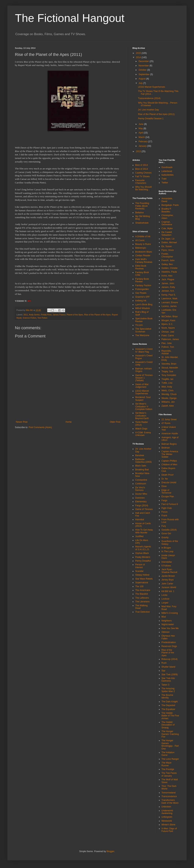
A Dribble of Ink (143, 236)
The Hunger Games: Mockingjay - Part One (170, 745)
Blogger (110, 851)
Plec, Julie (167, 343)
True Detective (143, 612)
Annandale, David (167, 200)
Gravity (165, 537)
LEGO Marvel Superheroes (152, 87)
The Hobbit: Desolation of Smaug (168, 725)
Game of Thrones (144, 509)
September (144, 74)
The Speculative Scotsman (143, 330)
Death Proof (168, 475)
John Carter (167, 584)
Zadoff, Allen (168, 406)
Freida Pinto (46, 315)
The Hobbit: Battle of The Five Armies (170, 716)
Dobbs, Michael (169, 242)
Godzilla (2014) (169, 530)
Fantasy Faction (143, 285)
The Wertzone (142, 335)
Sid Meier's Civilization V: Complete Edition (144, 407)
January (143, 146)
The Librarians (142, 602)
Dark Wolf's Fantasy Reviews (144, 261)
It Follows (166, 566)
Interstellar (167, 562)
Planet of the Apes (75, 315)
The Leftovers (142, 598)
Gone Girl (166, 534)
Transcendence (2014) (149, 98)
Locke (165, 595)
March (142, 137)
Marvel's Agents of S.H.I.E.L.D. (143, 548)
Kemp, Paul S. (169, 295)
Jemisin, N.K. (168, 291)
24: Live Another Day (148, 110)
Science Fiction (30, 318)
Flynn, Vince (168, 250)
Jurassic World (169, 587)
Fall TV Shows (142, 176)
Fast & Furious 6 (170, 504)
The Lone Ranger (170, 759)
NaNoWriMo (168, 175)
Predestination (169, 642)
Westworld (167, 821)
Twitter (165, 183)
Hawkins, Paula (169, 272)
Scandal (139, 571)
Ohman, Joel (168, 332)
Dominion (140, 498)
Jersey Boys (168, 580)
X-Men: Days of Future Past (169, 830)
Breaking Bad (142, 470)
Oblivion (166, 632)
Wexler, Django (169, 398)
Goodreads (167, 167)
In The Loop (168, 551)
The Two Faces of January (169, 774)
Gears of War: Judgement (142, 386)
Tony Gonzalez (169, 375)
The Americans (143, 590)
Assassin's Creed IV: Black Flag (144, 350)
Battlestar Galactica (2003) (143, 461)
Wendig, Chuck (169, 394)
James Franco (59, 315)
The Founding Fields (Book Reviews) (142, 206)
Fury (164, 526)
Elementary (141, 502)
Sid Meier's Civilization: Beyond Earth (142, 416)
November (144, 66)
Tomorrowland (169, 793)
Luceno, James (169, 306)
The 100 (139, 586)
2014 (139, 57)
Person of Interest (140, 566)
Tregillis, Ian (168, 379)
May (141, 128)
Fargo (164, 500)
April (141, 133)
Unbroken (166, 807)
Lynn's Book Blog (144, 305)
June (141, 124)
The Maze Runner (166, 764)
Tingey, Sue (167, 371)
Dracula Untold (169, 483)
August (142, 79)
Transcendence (169, 796)
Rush (164, 663)
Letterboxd (167, 171)
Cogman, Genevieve (167, 223)
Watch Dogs (141, 429)
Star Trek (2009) (170, 675)
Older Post (115, 422)
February (143, 142)
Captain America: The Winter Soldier (170, 454)
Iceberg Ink (141, 301)
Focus (165, 512)
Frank (164, 516)
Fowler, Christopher (167, 255)
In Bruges (166, 548)
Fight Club (167, 508)
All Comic (140, 240)
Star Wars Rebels (144, 579)
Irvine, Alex (167, 276)
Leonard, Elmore (170, 302)
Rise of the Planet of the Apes (97, 315)
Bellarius (140, 213)
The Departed (168, 705)
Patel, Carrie (168, 336)
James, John (168, 283)
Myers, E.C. (167, 324)
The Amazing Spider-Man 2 (168, 690)
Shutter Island (168, 667)
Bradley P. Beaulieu (167, 210)
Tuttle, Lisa (167, 383)
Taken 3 (165, 685)
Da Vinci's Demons (140, 489)
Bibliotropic (141, 248)
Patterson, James (170, 339)
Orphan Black (142, 553)
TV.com (139, 325)
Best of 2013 (141, 165)
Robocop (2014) (170, 659)
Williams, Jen (168, 402)
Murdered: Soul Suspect (143, 399)
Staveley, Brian (169, 364)
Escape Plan (168, 497)
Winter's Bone (168, 825)
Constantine (141, 480)
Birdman (166, 448)
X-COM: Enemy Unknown (143, 434)
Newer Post (22, 422)
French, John (168, 260)
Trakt (164, 179)
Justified (139, 536)
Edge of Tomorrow (166, 491)
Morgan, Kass (168, 320)
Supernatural (142, 583)
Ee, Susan (167, 246)
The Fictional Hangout (70, 18)
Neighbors (167, 621)
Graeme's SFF (143, 297)
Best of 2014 (141, 169)
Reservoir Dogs (169, 646)
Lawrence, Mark (169, 299)
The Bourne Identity (167, 696)
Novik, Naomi (168, 328)
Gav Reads (141, 293)
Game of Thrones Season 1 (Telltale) (144, 378)
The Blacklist (142, 594)
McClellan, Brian (170, 317)
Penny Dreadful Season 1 (151, 119)
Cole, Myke (167, 228)
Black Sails (141, 466)
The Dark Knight (170, 702)
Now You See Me (170, 628)
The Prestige (168, 769)
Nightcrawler (168, 624)
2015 (139, 53)
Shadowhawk (142, 223)
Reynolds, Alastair (166, 352)
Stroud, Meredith (170, 368)
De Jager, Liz (168, 239)
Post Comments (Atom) (40, 427)
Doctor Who (141, 494)
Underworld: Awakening (168, 812)
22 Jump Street (169, 420)
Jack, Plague (168, 279)
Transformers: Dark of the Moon (170, 801)
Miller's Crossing (170, 613)
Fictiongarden (142, 289)
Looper (165, 603)
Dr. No (165, 479)
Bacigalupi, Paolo (170, 205)
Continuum (141, 484)
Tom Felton (42, 318)
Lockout (165, 599)
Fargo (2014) (142, 506)
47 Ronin (166, 423)
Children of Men (169, 465)
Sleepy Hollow (142, 575)
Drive (164, 486)
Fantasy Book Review (142, 280)
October (143, 70)
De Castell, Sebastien (167, 233)
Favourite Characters (141, 182)
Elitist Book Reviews (141, 267)
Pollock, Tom (168, 347)
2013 (139, 151)
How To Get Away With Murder (144, 531)
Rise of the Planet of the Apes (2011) (156, 114)
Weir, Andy (167, 387)
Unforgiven (167, 817)
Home (69, 422)
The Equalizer (168, 709)
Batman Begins (169, 444)
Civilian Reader (143, 256)
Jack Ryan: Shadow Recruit (169, 571)
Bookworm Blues (144, 252)
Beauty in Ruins (143, 244)
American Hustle (170, 434)
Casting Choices (143, 173)
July (141, 83)
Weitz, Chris (168, 391)
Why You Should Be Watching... (143, 188)
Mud (164, 617)
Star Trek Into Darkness (168, 680)
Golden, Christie (170, 268)
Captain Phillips (169, 461)
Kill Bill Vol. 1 (168, 591)
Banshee (140, 455)
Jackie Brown (168, 576)
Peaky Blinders (143, 557)
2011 (26, 315)
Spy (164, 671)
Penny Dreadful (143, 561)
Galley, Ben (167, 264)
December (144, 61)
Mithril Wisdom (143, 308)
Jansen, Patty (168, 287)
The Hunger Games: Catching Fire (170, 734)
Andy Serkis (34, 315)
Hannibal (140, 520)
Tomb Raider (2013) (142, 423)
